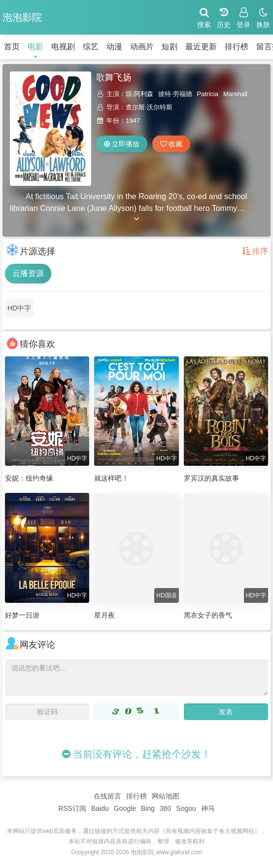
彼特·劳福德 (175, 94)
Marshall (235, 94)
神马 (208, 808)
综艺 (91, 47)
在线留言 (107, 796)
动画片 (142, 47)
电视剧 (63, 47)
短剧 (170, 47)
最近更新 (201, 47)
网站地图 (166, 796)
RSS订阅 (72, 808)
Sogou (186, 808)
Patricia (208, 94)
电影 (35, 47)
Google (125, 808)
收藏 (171, 144)
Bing (148, 808)
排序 (255, 251)
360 (165, 808)
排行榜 (237, 47)
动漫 (114, 47)
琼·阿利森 (139, 94)
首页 (12, 47)
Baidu (100, 808)
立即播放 (122, 144)
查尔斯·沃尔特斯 (149, 107)
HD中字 (19, 308)
